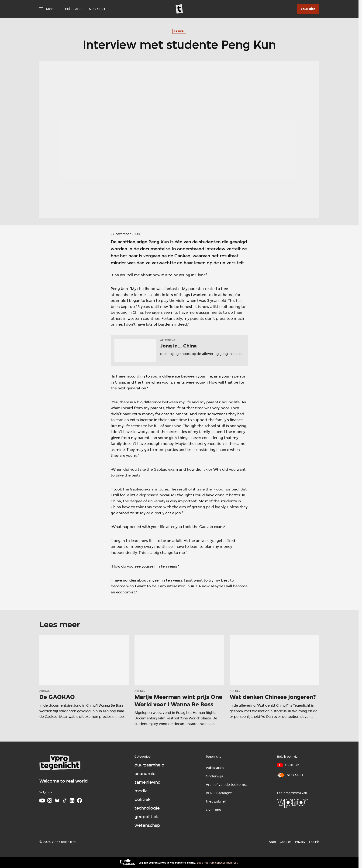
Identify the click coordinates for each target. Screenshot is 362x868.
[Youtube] (42, 800)
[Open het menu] (47, 9)
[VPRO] (293, 803)
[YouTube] (308, 9)
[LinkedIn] (72, 800)
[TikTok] (65, 800)
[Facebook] (79, 800)
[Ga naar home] (179, 9)
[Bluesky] (57, 800)
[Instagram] (50, 800)
